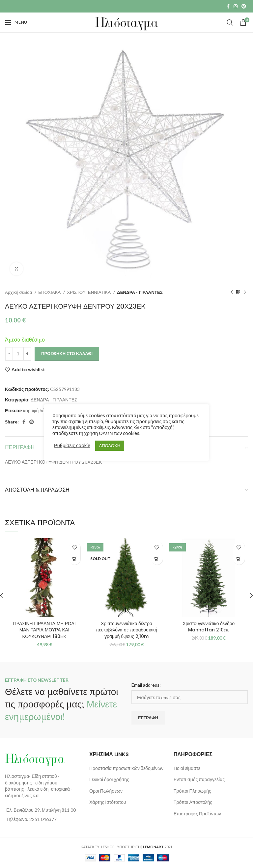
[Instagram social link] (236, 6)
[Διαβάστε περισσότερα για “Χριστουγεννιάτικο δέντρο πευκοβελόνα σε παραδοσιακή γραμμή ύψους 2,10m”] (157, 559)
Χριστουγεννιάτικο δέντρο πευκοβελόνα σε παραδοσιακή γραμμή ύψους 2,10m (127, 630)
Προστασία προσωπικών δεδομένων (126, 768)
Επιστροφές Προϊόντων (197, 814)
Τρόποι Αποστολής (193, 802)
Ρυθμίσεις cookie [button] (72, 445)
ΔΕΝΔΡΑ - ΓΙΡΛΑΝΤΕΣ (140, 292)
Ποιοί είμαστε (187, 768)
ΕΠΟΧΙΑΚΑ (50, 292)
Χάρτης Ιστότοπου (108, 802)
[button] (75, 559)
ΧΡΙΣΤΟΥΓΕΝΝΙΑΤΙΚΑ (89, 292)
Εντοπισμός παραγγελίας (199, 779)
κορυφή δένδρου (40, 410)
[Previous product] (232, 293)
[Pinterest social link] (244, 6)
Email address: (146, 685)
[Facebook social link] (228, 6)
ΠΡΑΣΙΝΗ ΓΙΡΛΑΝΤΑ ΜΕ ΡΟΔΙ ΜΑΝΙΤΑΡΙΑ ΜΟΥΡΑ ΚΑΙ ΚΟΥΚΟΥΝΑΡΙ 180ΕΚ (44, 630)
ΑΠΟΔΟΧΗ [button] (110, 446)
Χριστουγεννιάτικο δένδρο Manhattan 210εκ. (209, 627)
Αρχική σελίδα (19, 292)
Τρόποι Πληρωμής (192, 791)
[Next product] (245, 293)
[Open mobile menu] (16, 22)
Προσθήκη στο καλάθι (67, 353)
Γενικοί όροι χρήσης (109, 779)
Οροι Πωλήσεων (106, 791)
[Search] (230, 22)
